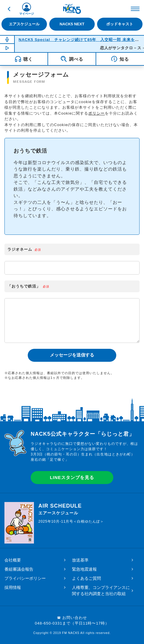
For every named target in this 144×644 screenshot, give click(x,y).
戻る (9, 9)
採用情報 (13, 587)
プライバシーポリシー (25, 578)
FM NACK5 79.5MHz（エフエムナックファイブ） (72, 9)
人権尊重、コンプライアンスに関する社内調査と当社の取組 (101, 591)
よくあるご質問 (86, 578)
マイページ (27, 14)
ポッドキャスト (120, 24)
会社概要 (13, 560)
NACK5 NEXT (72, 24)
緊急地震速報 (84, 569)
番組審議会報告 (19, 569)
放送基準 (80, 560)
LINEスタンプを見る (72, 477)
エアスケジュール (24, 24)
